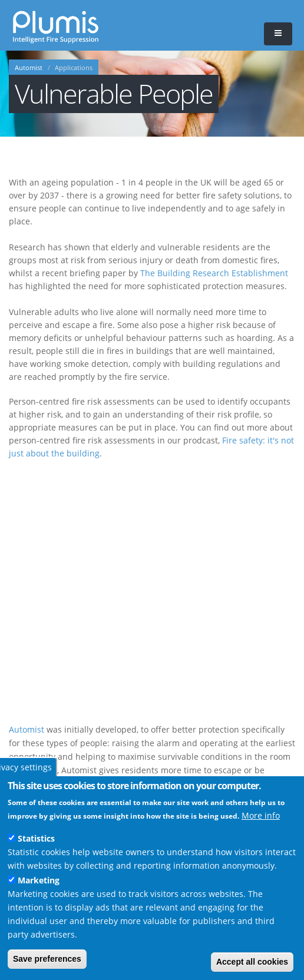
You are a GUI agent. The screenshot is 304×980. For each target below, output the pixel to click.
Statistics (36, 838)
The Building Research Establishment (214, 273)
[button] (278, 34)
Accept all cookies (252, 962)
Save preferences (47, 959)
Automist (29, 68)
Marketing (39, 880)
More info (261, 815)
